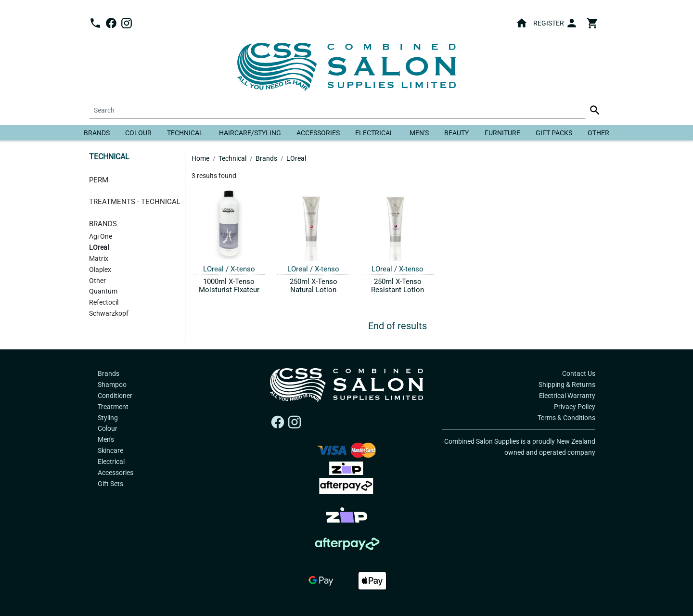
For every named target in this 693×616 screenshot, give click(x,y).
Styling (108, 418)
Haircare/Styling (250, 133)
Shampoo (112, 385)
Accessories (318, 133)
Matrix (99, 259)
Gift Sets (110, 484)
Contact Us (579, 373)
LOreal (99, 248)
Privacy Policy (575, 407)
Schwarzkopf (109, 314)
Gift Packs (554, 133)
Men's (419, 133)
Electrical (374, 133)
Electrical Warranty (567, 396)
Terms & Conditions (566, 418)
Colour (138, 133)
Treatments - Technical (135, 202)
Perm (99, 180)
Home (200, 158)
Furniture (502, 133)
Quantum (103, 291)
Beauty (456, 133)
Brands (97, 133)
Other (598, 133)
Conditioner (115, 396)
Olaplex (100, 270)
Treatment (113, 407)
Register (549, 23)
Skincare (110, 450)
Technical (185, 133)
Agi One (101, 237)
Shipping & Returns (567, 385)
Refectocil (104, 302)
